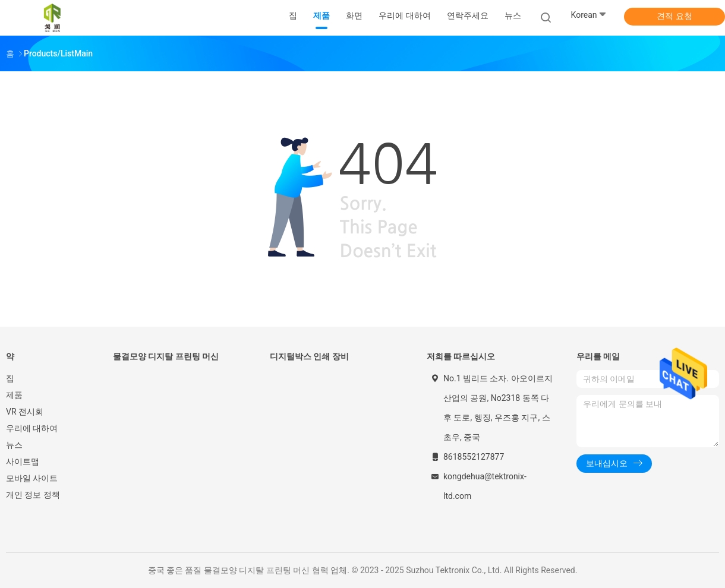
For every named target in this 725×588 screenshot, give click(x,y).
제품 (14, 395)
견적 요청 (674, 16)
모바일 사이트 (32, 478)
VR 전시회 (25, 412)
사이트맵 (23, 461)
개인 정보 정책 (33, 495)
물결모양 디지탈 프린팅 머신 (166, 356)
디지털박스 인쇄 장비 (309, 356)
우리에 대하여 (32, 428)
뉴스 (14, 445)
